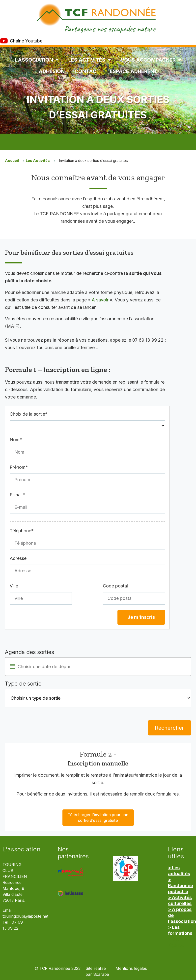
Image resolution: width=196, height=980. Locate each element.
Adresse (18, 558)
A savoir (100, 300)
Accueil (12, 161)
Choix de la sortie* (29, 414)
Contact (87, 71)
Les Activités (90, 60)
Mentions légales (131, 968)
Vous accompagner (151, 60)
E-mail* (17, 495)
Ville (14, 586)
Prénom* (19, 467)
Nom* (16, 440)
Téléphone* (22, 531)
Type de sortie (23, 684)
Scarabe (101, 974)
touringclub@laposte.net (25, 916)
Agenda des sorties (29, 652)
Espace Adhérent (134, 71)
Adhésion (52, 71)
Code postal (115, 586)
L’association (37, 60)
